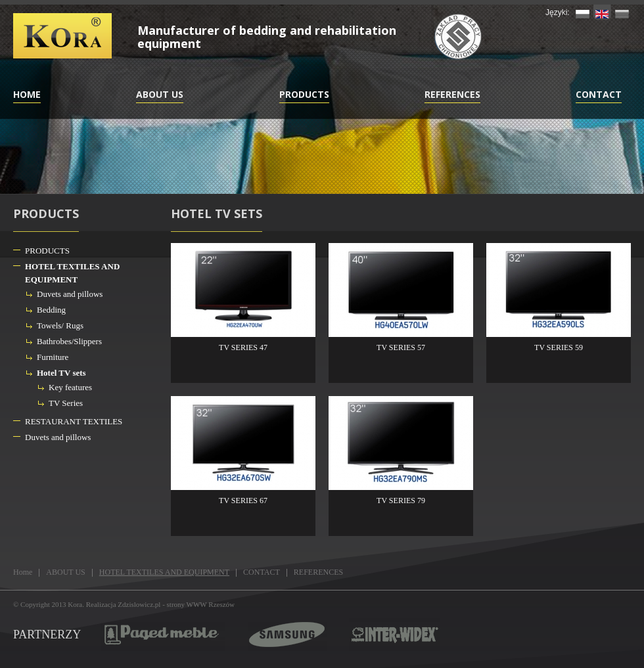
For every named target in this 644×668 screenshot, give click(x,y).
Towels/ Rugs (60, 325)
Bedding (51, 310)
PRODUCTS (304, 94)
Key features (70, 387)
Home (27, 94)
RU (622, 12)
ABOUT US (160, 94)
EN (602, 12)
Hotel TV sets (61, 373)
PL (583, 12)
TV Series (66, 403)
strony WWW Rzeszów (201, 604)
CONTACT (599, 94)
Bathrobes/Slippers (69, 341)
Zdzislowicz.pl (139, 604)
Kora (75, 604)
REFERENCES (452, 94)
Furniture (53, 357)
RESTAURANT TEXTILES (74, 421)
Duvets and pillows (70, 294)
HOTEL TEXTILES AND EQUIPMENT (72, 273)
